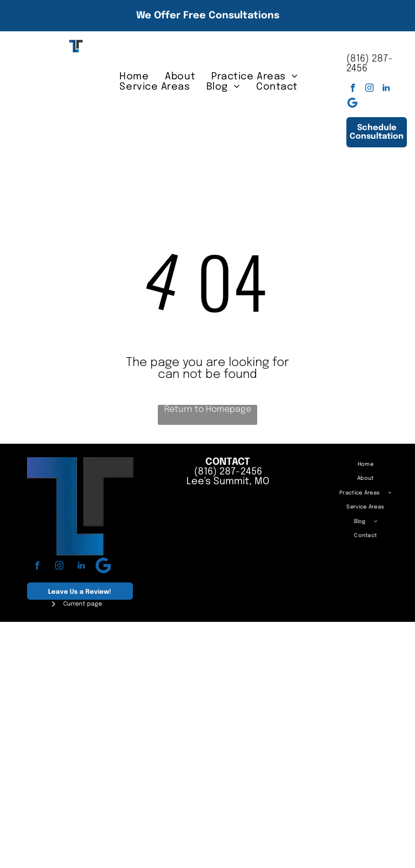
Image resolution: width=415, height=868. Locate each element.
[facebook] (353, 89)
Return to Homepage (208, 409)
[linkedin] (386, 89)
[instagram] (369, 89)
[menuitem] (134, 76)
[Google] (353, 104)
